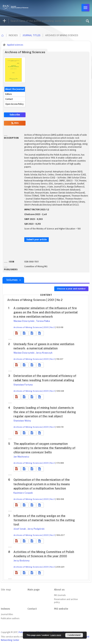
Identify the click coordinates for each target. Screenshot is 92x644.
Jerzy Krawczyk (44, 353)
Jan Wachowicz (21, 457)
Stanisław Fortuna (23, 385)
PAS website (61, 609)
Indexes (5, 609)
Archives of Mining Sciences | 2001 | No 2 (34, 327)
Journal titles (31, 35)
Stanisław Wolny (22, 421)
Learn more (56, 635)
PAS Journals (60, 595)
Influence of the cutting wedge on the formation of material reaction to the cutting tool (44, 520)
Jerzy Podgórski (36, 529)
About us (59, 590)
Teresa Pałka (43, 321)
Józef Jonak (20, 529)
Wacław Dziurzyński (24, 321)
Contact (9, 99)
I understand (74, 635)
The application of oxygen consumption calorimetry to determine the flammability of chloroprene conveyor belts (44, 448)
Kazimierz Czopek (23, 493)
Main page (34, 590)
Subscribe (15, 115)
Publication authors (10, 618)
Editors (9, 94)
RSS (15, 123)
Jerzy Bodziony (22, 561)
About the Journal (15, 89)
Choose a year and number (71, 289)
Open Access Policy (14, 104)
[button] (17, 333)
